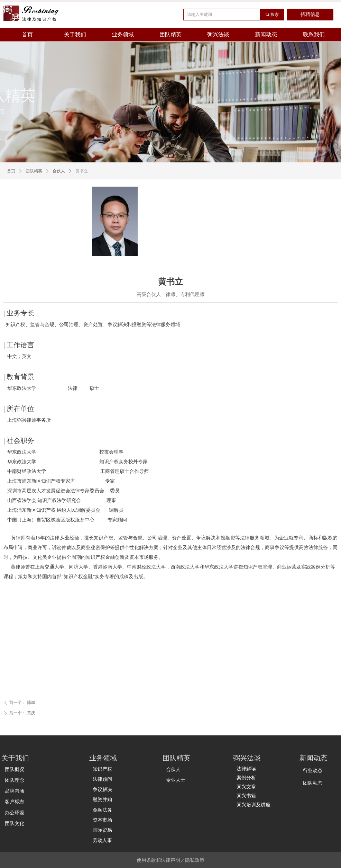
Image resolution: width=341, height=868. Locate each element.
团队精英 (34, 171)
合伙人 (59, 171)
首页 (11, 171)
